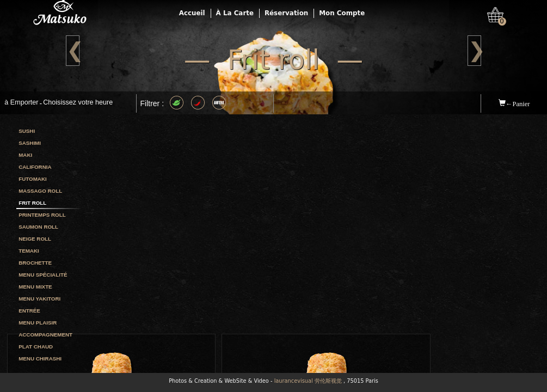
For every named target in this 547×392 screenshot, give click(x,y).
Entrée (29, 311)
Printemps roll (42, 215)
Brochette (35, 263)
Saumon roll (38, 227)
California (35, 167)
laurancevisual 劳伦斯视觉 (308, 381)
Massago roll (40, 191)
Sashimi (30, 143)
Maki (25, 155)
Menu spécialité (43, 275)
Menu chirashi (40, 359)
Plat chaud (36, 347)
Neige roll (35, 239)
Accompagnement (45, 335)
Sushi (27, 131)
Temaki (29, 251)
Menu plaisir (38, 323)
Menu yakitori (39, 299)
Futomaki (33, 179)
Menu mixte (35, 287)
